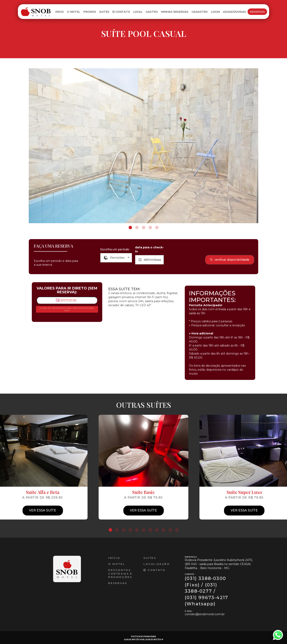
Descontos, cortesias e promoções (120, 573)
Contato (121, 12)
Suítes (150, 558)
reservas (118, 583)
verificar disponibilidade (230, 260)
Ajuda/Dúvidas (234, 12)
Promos (90, 12)
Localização (157, 564)
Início (59, 12)
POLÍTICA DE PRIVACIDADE (144, 636)
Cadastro (200, 12)
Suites (104, 12)
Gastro (152, 12)
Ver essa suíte (143, 510)
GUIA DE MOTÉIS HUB (134, 639)
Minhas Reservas (175, 12)
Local (138, 12)
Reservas (257, 12)
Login (215, 12)
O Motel (74, 12)
